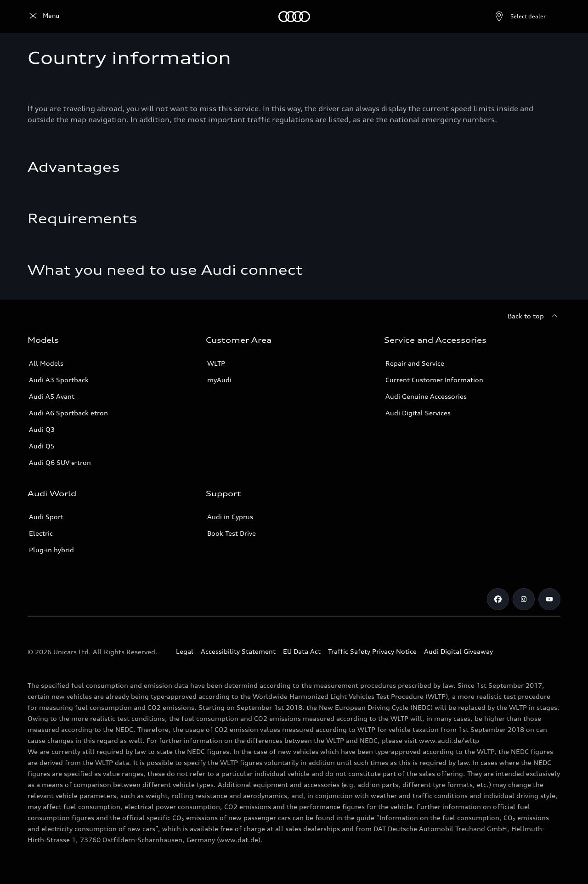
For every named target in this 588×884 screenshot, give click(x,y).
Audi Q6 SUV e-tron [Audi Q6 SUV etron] (60, 462)
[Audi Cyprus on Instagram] (524, 599)
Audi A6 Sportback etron (68, 413)
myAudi (219, 380)
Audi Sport (46, 517)
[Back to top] (534, 316)
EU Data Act (302, 651)
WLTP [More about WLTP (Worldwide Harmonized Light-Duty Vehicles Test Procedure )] (216, 363)
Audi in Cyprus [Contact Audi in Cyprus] (230, 517)
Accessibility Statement (238, 651)
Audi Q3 (42, 429)
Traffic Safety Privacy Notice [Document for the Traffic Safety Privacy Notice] (372, 651)
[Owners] (169, 17)
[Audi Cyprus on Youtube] (549, 599)
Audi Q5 (42, 446)
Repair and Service (415, 363)
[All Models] (88, 17)
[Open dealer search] (498, 17)
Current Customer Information (434, 380)
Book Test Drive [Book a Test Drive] (232, 533)
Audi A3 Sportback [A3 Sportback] (59, 380)
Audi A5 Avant (52, 396)
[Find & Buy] (130, 17)
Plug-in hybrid (51, 550)
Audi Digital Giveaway (458, 651)
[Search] (549, 17)
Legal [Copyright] (185, 651)
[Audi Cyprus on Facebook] (498, 599)
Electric (41, 533)
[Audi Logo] (43, 17)
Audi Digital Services (418, 413)
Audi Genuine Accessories (426, 396)
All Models (46, 363)
